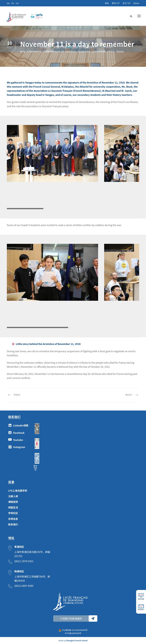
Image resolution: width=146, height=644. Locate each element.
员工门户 (127, 3)
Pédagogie (84, 52)
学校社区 (13, 513)
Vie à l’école (115, 52)
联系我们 (13, 524)
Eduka (136, 3)
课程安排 (13, 502)
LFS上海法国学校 (18, 491)
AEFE (23, 52)
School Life (99, 52)
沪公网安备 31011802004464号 (75, 630)
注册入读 (13, 496)
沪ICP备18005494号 (73, 633)
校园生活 (13, 507)
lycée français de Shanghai (60, 52)
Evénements (34, 52)
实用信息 (13, 519)
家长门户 (116, 3)
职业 (107, 3)
